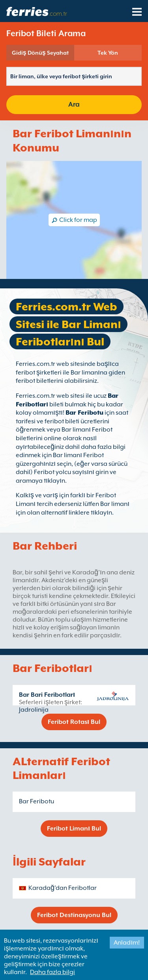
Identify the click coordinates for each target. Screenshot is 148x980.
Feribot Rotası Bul (74, 722)
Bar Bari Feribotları (47, 695)
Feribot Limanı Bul (74, 829)
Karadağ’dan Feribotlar (63, 888)
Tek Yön (108, 53)
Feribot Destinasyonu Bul (74, 915)
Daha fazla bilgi (52, 972)
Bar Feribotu (84, 413)
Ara (74, 104)
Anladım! (127, 943)
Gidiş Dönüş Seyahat (40, 53)
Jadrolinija (34, 710)
